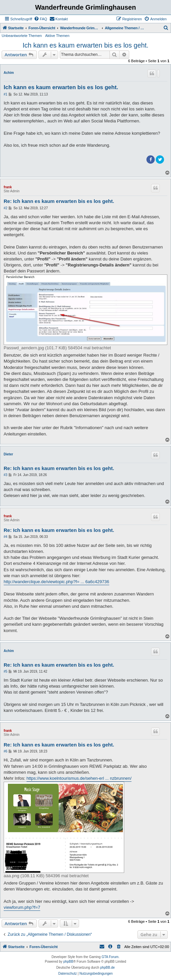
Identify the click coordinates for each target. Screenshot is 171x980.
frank (8, 187)
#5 (5, 671)
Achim (9, 73)
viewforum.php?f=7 (22, 907)
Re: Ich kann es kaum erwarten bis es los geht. (59, 201)
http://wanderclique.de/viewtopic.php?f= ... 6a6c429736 (56, 582)
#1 (5, 94)
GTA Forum (110, 957)
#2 (5, 208)
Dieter (8, 454)
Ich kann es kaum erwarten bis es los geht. (85, 45)
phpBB (68, 962)
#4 (5, 537)
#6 (5, 751)
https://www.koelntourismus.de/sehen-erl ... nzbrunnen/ (79, 778)
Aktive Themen (57, 36)
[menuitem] (41, 19)
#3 (5, 475)
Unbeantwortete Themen (22, 36)
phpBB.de (108, 968)
